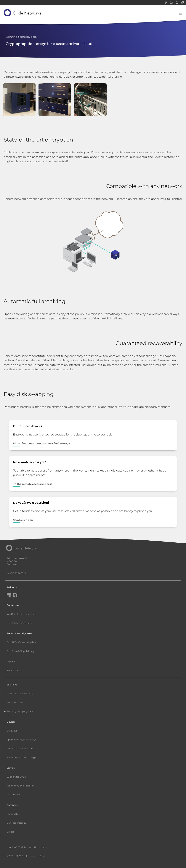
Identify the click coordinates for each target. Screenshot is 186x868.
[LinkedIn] (9, 596)
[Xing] (15, 596)
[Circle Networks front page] (23, 13)
